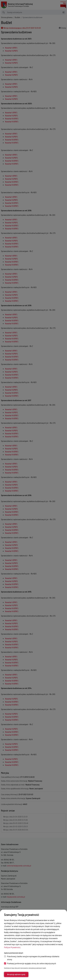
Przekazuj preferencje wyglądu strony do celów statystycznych (30, 963)
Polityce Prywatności (12, 947)
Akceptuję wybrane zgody (16, 974)
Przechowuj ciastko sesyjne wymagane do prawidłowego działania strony (32, 958)
